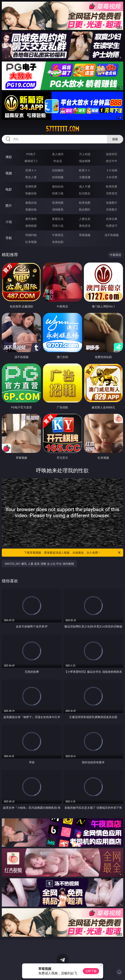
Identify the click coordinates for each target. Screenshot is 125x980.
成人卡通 (85, 186)
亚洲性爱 (31, 186)
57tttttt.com (62, 129)
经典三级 (58, 193)
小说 (9, 222)
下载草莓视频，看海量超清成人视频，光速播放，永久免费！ (73, 553)
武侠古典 (112, 219)
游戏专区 (112, 154)
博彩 (9, 157)
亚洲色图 (58, 203)
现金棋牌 (85, 161)
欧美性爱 (112, 186)
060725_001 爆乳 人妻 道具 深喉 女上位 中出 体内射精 (39, 564)
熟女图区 (85, 209)
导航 (9, 238)
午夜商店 (58, 235)
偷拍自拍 (58, 186)
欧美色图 (85, 203)
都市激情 (31, 219)
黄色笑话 (85, 226)
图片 (9, 206)
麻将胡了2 (31, 161)
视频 (9, 173)
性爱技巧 (112, 226)
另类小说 (58, 226)
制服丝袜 (31, 193)
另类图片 (112, 209)
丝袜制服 (58, 177)
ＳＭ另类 (112, 177)
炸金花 (58, 161)
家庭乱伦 (58, 219)
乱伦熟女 (85, 193)
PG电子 (31, 154)
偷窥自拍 (31, 203)
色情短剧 (58, 242)
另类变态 (112, 193)
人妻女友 (85, 219)
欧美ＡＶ (85, 170)
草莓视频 (85, 235)
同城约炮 (31, 235)
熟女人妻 (31, 177)
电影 (9, 189)
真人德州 (58, 154)
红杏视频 (31, 242)
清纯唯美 (58, 209)
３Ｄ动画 (112, 170)
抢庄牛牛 (112, 161)
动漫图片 (112, 203)
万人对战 (85, 154)
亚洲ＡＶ (31, 170)
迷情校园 (31, 226)
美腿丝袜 (31, 209)
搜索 (115, 139)
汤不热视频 (112, 235)
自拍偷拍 (58, 170)
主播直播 (85, 177)
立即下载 (91, 971)
